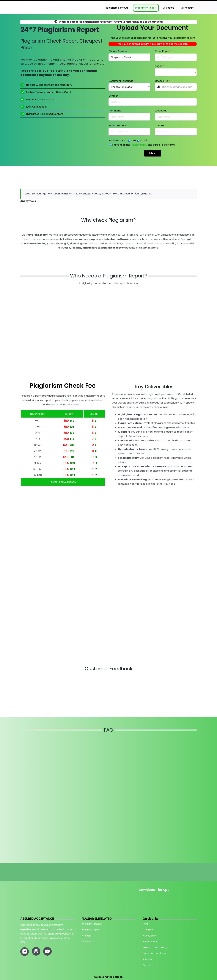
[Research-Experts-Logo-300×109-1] (35, 2)
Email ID (114, 96)
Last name (161, 111)
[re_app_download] (174, 896)
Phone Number (118, 126)
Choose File (163, 81)
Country (161, 126)
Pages (159, 66)
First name (116, 111)
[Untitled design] (139, 898)
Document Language (122, 81)
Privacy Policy (139, 145)
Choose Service (119, 51)
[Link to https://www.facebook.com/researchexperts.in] (25, 952)
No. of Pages (163, 51)
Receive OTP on (118, 140)
